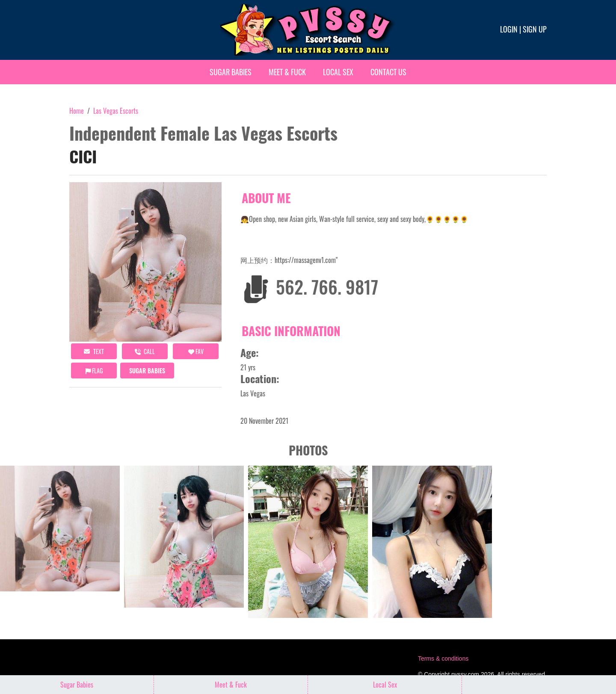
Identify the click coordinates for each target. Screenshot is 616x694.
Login (509, 29)
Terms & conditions (443, 659)
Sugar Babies (231, 72)
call (145, 351)
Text (94, 351)
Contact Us (388, 72)
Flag (94, 371)
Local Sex (338, 72)
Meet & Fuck (287, 72)
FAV (196, 351)
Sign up (535, 29)
